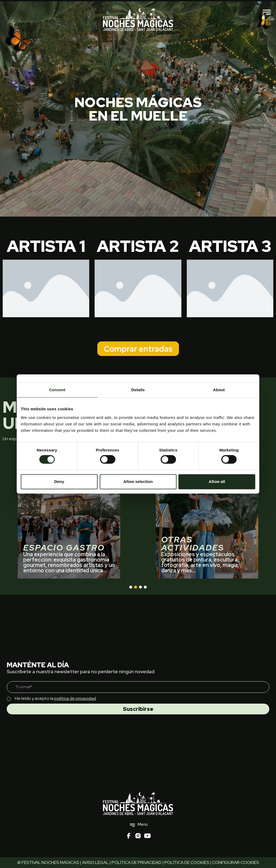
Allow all (217, 481)
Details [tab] (138, 390)
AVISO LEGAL (95, 862)
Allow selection (138, 481)
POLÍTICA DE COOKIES (187, 862)
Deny (59, 481)
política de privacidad (75, 698)
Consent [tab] (57, 390)
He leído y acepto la (55, 698)
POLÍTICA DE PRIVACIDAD (137, 862)
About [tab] (219, 390)
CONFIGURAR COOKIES (236, 862)
